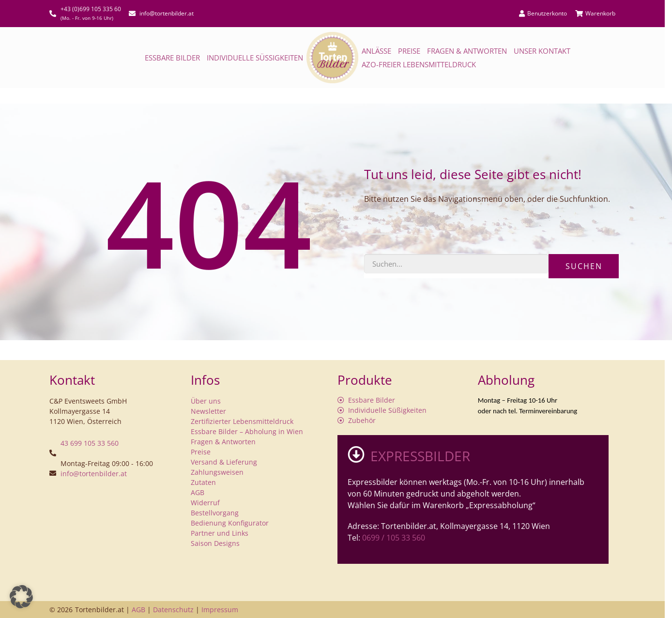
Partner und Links (220, 533)
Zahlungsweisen (217, 472)
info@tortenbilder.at (94, 474)
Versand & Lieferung (224, 462)
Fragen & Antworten (467, 51)
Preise (409, 51)
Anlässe (376, 51)
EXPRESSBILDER (420, 456)
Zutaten (203, 482)
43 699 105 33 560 (90, 443)
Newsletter (208, 411)
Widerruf (205, 503)
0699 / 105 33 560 (394, 538)
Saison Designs (215, 543)
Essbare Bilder (172, 58)
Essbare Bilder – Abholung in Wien (247, 431)
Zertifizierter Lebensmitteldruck (242, 421)
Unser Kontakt (542, 51)
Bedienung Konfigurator (230, 523)
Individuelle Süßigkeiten (255, 58)
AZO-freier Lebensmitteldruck (419, 64)
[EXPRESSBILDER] (356, 454)
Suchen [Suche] (584, 266)
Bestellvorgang (215, 513)
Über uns (206, 401)
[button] (21, 597)
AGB (198, 492)
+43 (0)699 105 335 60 (91, 9)
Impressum (220, 610)
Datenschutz (173, 610)
